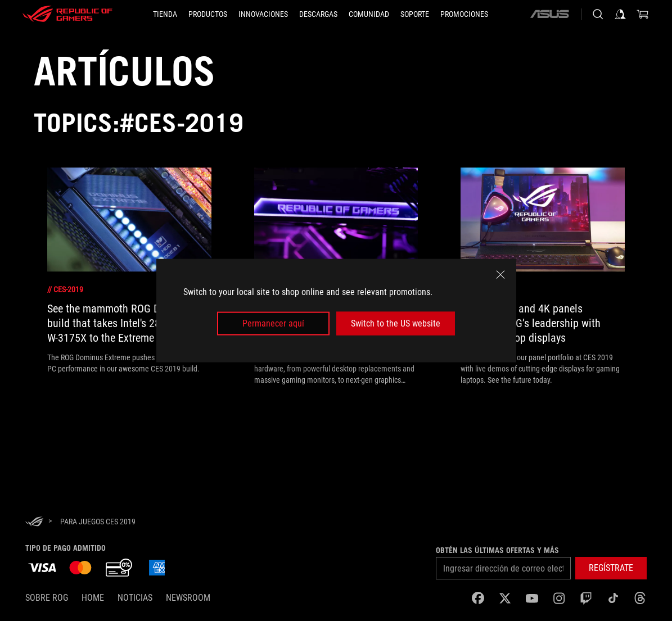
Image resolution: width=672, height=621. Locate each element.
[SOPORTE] (415, 14)
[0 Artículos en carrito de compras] (643, 14)
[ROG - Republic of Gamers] (67, 14)
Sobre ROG (47, 598)
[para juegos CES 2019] (98, 522)
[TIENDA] (165, 14)
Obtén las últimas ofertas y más (497, 550)
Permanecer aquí (273, 323)
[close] (500, 274)
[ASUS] (549, 14)
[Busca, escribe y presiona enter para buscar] (598, 14)
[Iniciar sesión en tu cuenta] (620, 14)
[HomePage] (34, 522)
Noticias (135, 598)
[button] (208, 14)
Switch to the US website (396, 323)
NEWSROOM (188, 598)
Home (93, 598)
